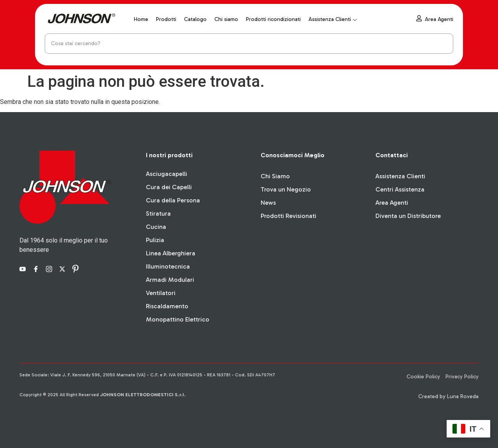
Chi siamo (226, 19)
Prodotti (166, 19)
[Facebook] (37, 269)
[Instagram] (50, 269)
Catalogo (195, 19)
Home (141, 19)
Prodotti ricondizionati (273, 19)
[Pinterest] (77, 269)
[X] (63, 269)
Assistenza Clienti (333, 19)
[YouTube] (24, 269)
